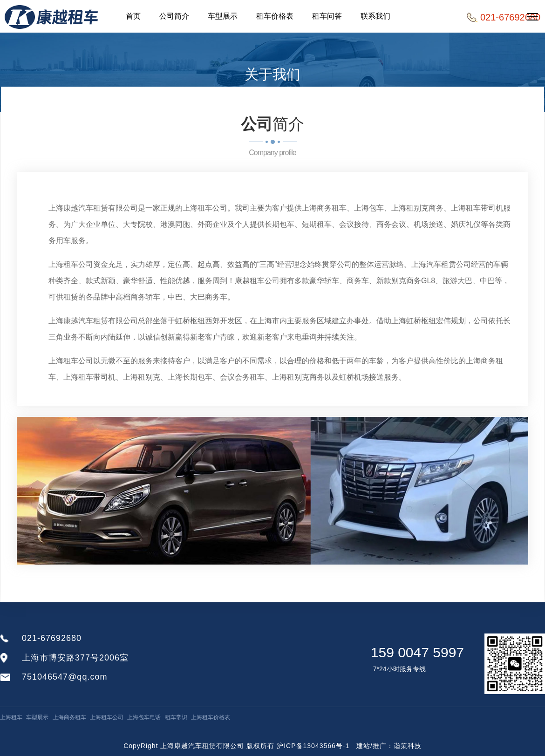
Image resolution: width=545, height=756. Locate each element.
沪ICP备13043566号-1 (313, 746)
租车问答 (327, 16)
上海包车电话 (144, 717)
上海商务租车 (69, 717)
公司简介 (174, 16)
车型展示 (223, 16)
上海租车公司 (107, 717)
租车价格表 (275, 16)
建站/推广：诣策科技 (389, 746)
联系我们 (375, 16)
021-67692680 (52, 638)
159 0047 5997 (417, 652)
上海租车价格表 (211, 717)
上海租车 (11, 717)
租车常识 (176, 717)
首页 (133, 16)
